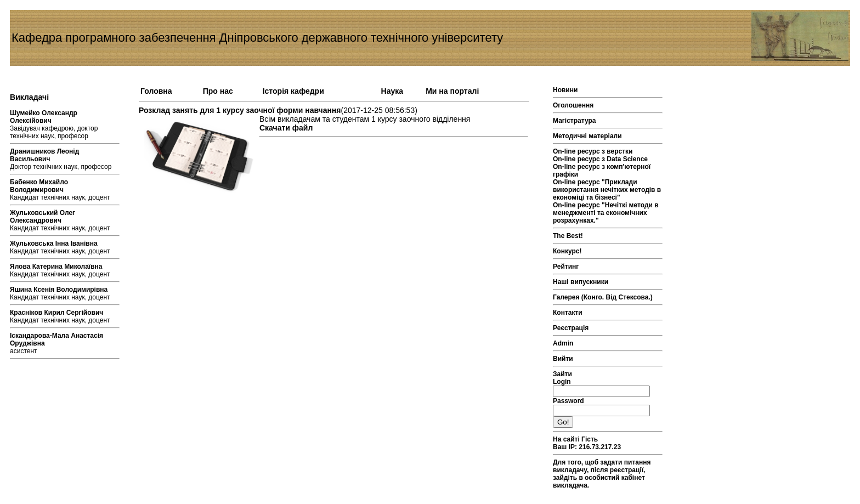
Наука (392, 91)
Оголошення (573, 105)
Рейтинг (566, 267)
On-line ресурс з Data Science (600, 159)
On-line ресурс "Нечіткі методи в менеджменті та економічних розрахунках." (606, 213)
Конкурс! (567, 251)
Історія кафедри (293, 91)
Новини (565, 90)
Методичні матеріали (587, 136)
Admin (563, 343)
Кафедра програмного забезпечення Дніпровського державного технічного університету (257, 38)
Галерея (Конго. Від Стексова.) (603, 297)
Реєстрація (571, 328)
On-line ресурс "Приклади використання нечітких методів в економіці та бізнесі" (607, 190)
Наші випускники (581, 282)
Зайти (562, 374)
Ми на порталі (452, 91)
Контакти (568, 313)
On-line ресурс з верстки (593, 151)
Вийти (563, 359)
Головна (156, 91)
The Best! (568, 236)
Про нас (218, 91)
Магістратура (574, 121)
